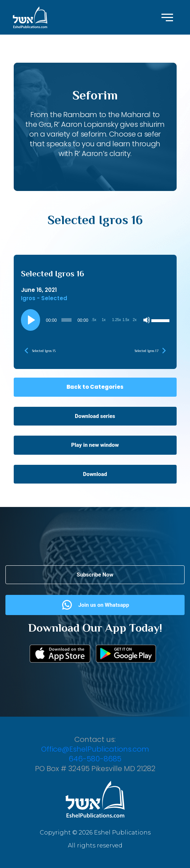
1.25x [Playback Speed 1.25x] (116, 320)
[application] (95, 320)
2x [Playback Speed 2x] (135, 320)
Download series (95, 416)
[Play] (30, 320)
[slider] (67, 320)
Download (95, 474)
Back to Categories (95, 387)
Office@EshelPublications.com (95, 749)
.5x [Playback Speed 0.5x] (94, 320)
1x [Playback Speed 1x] (104, 320)
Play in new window (95, 445)
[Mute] (147, 320)
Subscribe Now (95, 575)
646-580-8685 (95, 759)
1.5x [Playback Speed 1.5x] (126, 320)
